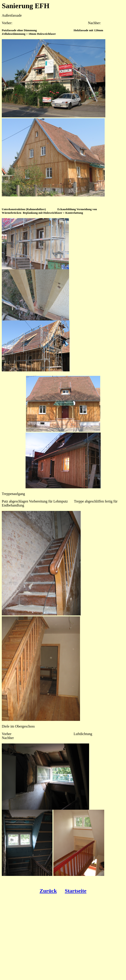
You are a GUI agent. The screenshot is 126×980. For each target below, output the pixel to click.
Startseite (76, 891)
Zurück (48, 891)
